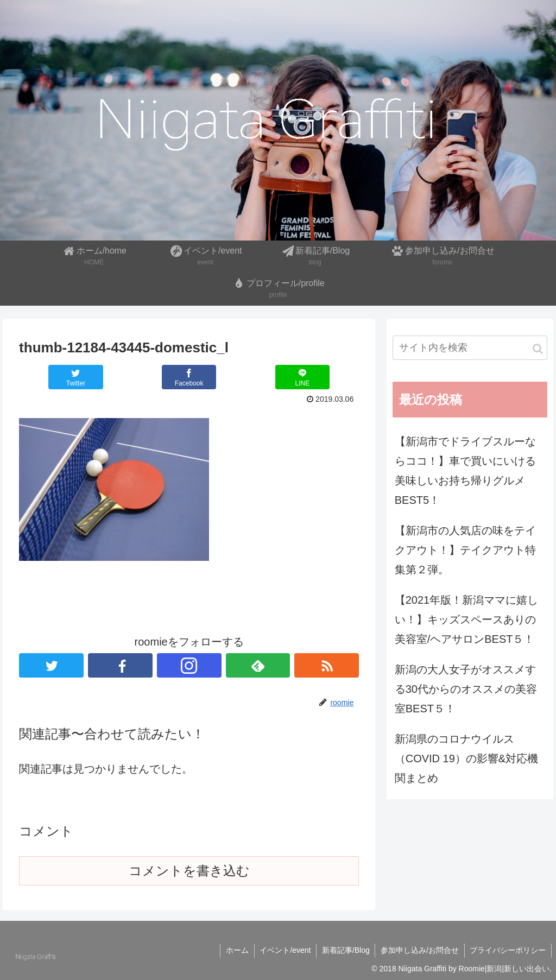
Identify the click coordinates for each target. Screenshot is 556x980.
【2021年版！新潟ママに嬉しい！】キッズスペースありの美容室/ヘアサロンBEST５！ (467, 619)
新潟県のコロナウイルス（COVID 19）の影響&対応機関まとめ (466, 758)
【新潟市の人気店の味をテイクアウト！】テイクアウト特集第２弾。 (465, 550)
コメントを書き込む (189, 871)
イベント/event (284, 950)
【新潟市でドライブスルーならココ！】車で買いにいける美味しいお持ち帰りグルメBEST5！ (465, 471)
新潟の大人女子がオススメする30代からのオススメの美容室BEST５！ (466, 689)
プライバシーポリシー (508, 950)
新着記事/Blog (345, 950)
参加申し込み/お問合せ (419, 950)
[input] (470, 348)
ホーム (236, 950)
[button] (538, 349)
